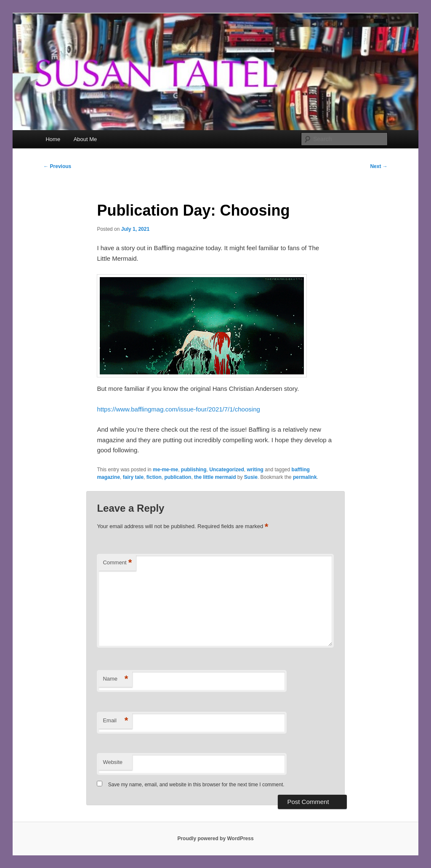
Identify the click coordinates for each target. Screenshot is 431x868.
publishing (194, 470)
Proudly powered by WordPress (215, 839)
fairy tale (133, 477)
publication (178, 477)
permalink (305, 477)
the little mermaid (215, 477)
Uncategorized (227, 470)
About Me (85, 139)
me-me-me (165, 470)
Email (115, 721)
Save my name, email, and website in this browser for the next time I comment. (196, 785)
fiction (154, 477)
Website (113, 762)
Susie (251, 477)
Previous (57, 166)
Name (115, 679)
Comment (117, 563)
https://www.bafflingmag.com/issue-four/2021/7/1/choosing (178, 409)
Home (53, 139)
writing (255, 470)
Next (379, 166)
